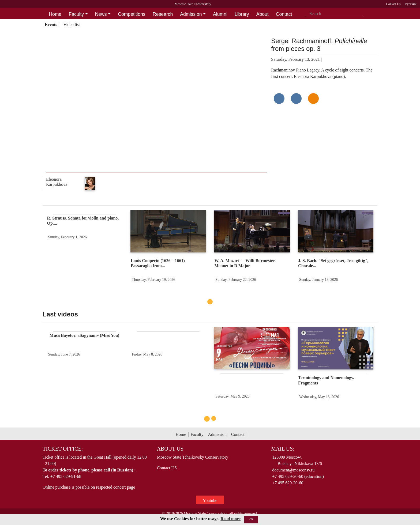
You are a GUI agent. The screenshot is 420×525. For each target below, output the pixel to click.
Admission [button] (191, 14)
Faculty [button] (76, 14)
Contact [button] (284, 14)
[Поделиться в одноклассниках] (313, 99)
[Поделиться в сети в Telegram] (296, 99)
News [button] (101, 14)
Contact (238, 434)
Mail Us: (283, 449)
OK (251, 519)
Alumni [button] (220, 14)
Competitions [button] (132, 14)
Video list (72, 24)
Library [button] (242, 14)
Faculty (197, 434)
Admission (217, 434)
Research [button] (163, 14)
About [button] (262, 14)
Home (181, 434)
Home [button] (55, 14)
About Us (170, 449)
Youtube (210, 501)
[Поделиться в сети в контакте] (279, 99)
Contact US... (168, 468)
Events (51, 24)
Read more (230, 519)
